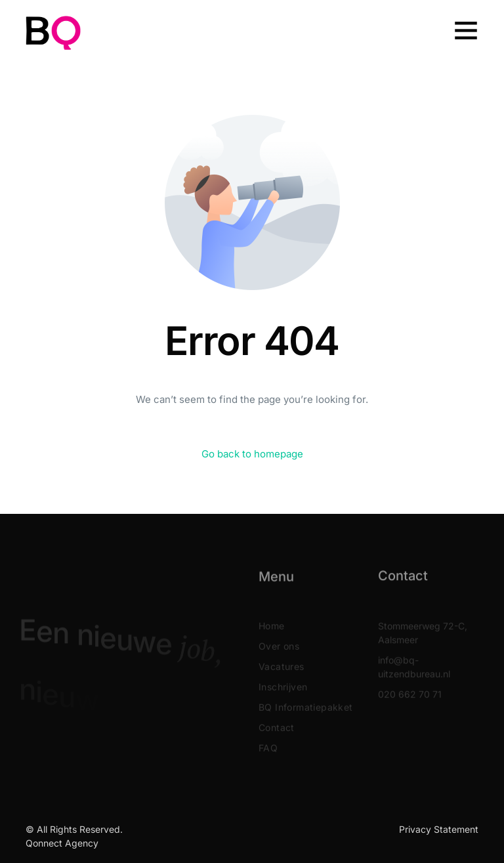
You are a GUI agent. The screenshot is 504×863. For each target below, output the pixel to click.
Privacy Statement (439, 829)
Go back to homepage (252, 454)
